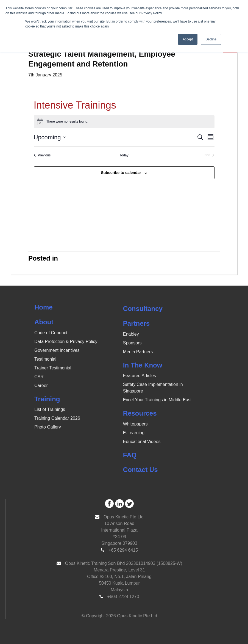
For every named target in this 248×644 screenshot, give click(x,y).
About (44, 322)
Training (47, 399)
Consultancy (143, 309)
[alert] (124, 122)
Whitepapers (135, 424)
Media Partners (138, 352)
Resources (140, 413)
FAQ (130, 455)
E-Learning (134, 433)
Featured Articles (140, 376)
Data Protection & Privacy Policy (66, 342)
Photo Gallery (48, 427)
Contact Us (140, 470)
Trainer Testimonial (53, 368)
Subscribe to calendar (121, 173)
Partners (136, 323)
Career (41, 385)
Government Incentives (57, 350)
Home (44, 307)
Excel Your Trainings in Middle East (157, 400)
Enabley (131, 334)
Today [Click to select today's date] (124, 155)
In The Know (143, 365)
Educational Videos (142, 442)
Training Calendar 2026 (57, 418)
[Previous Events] (42, 155)
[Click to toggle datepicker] (50, 137)
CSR (39, 377)
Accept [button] (188, 39)
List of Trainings (50, 409)
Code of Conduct (51, 333)
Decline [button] (211, 39)
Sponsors (132, 343)
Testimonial (45, 359)
